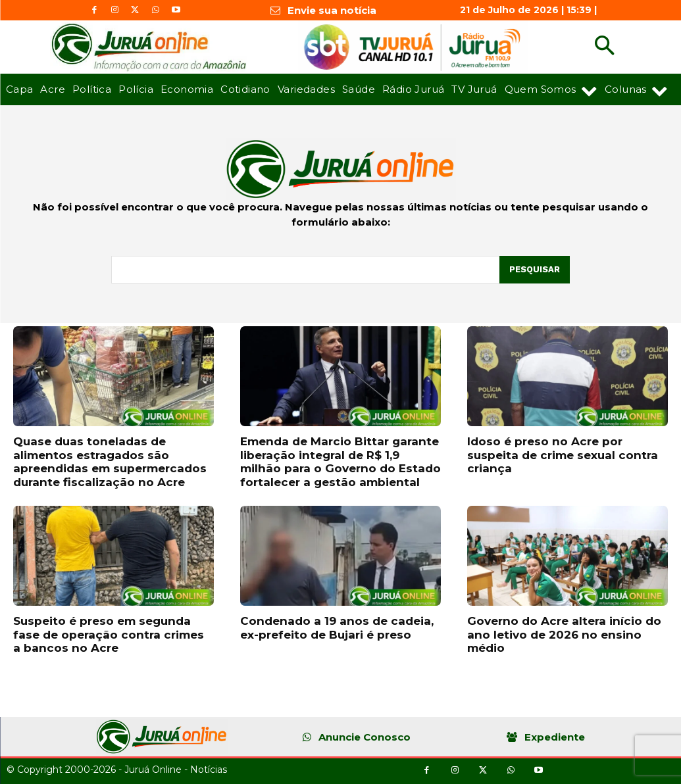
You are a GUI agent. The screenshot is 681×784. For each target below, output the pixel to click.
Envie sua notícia (332, 10)
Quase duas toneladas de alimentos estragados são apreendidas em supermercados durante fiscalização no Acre (110, 461)
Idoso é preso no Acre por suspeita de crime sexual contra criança (563, 455)
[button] (604, 47)
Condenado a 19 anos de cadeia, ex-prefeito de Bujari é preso (337, 627)
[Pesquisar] (535, 270)
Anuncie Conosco (365, 737)
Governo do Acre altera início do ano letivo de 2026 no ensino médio (564, 634)
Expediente (555, 737)
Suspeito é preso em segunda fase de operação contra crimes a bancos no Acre (109, 634)
